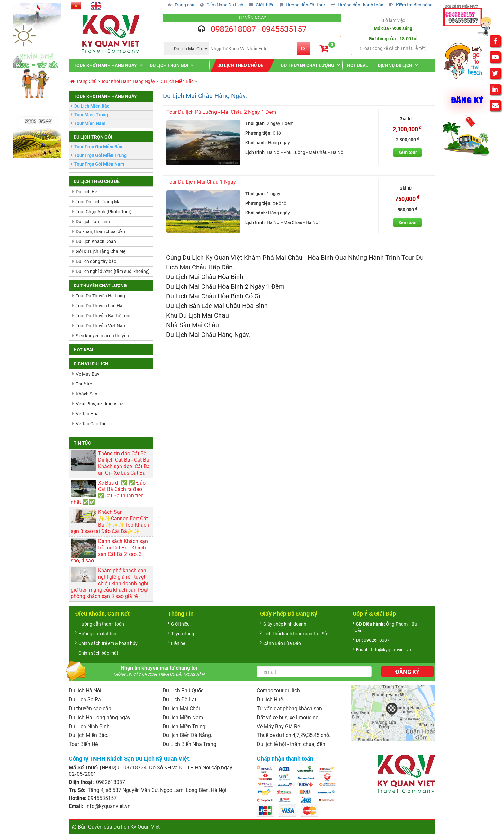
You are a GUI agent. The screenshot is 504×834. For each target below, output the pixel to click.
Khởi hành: (256, 143)
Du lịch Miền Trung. (185, 726)
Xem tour (408, 152)
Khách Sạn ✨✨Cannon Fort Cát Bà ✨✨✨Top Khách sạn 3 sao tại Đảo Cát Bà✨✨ (110, 522)
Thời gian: (256, 123)
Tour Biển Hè (83, 744)
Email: (77, 806)
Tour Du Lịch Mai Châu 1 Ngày (201, 182)
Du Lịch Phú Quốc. (184, 690)
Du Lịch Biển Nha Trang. (190, 744)
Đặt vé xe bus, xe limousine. (288, 717)
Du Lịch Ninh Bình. (90, 726)
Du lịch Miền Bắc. (89, 735)
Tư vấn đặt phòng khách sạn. (290, 708)
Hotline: (78, 798)
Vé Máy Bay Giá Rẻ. (279, 726)
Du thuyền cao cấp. (91, 708)
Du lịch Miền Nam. (184, 717)
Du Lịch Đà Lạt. (180, 699)
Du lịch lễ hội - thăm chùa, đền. (292, 744)
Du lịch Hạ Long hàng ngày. (100, 717)
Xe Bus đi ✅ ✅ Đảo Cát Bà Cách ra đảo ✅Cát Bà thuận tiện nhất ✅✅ (108, 492)
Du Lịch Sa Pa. (85, 699)
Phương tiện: (258, 133)
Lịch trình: (256, 152)
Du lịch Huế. (270, 699)
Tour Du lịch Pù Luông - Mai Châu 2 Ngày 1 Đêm (221, 112)
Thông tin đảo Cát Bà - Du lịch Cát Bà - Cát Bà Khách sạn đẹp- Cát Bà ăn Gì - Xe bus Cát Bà (124, 463)
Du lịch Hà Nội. (86, 690)
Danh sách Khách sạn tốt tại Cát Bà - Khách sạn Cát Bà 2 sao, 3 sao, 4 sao (109, 551)
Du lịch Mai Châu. (183, 708)
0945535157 (284, 29)
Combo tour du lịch (278, 690)
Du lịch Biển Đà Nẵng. (187, 735)
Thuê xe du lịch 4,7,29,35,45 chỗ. (294, 735)
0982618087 (233, 29)
